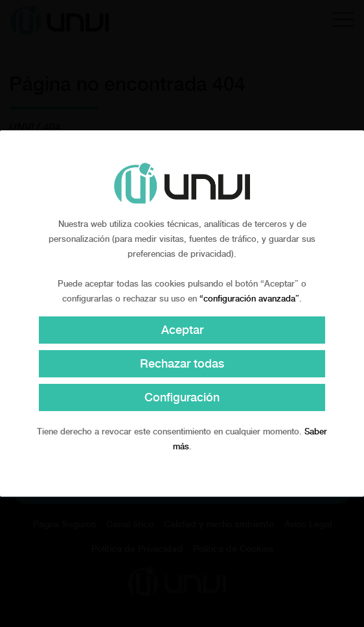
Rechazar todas (182, 363)
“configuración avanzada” (249, 299)
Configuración (182, 397)
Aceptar (182, 330)
